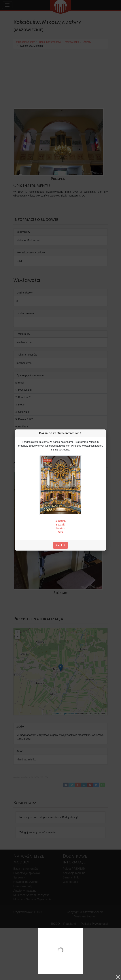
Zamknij (61, 545)
